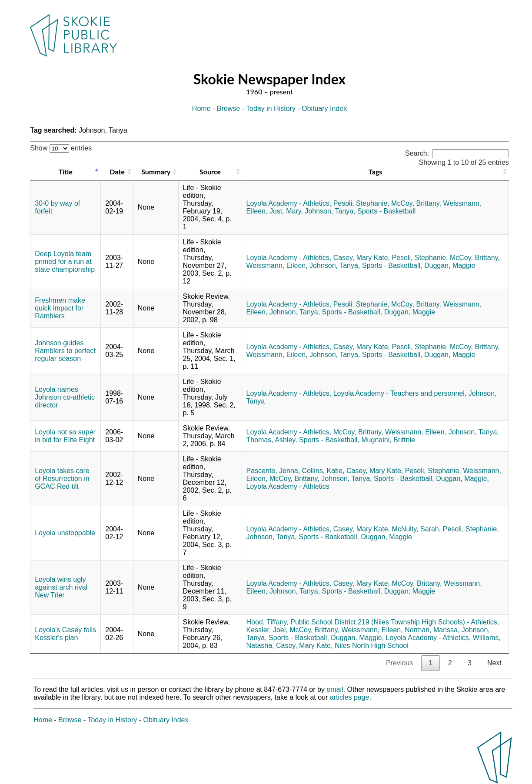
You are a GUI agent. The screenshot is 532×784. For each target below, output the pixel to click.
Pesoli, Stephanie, (361, 203)
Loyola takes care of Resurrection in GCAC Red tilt (62, 479)
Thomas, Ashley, (272, 440)
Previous (399, 663)
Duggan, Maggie (450, 265)
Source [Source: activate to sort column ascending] (210, 172)
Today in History (271, 108)
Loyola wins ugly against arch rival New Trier (61, 587)
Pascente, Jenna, (273, 471)
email (335, 689)
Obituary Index (324, 108)
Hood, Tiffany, (268, 622)
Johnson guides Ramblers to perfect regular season (65, 351)
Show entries (61, 148)
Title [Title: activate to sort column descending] (66, 172)
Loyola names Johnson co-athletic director (65, 397)
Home (201, 108)
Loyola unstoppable (65, 533)
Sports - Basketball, (392, 265)
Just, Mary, (286, 211)
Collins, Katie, (323, 471)
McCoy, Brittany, (416, 203)
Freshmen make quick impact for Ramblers (60, 308)
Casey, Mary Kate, (362, 258)
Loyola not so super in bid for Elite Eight (65, 436)
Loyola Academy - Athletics (288, 486)
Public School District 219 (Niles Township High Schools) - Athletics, (395, 622)
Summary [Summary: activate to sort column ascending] (156, 172)
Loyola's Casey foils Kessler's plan (65, 634)
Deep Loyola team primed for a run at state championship (65, 262)
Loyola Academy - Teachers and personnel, (400, 393)
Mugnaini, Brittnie (388, 440)
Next (494, 663)
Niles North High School (372, 646)
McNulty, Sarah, (417, 529)
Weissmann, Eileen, (277, 265)
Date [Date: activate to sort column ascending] (117, 172)
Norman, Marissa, (432, 630)
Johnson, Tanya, (330, 211)
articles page (350, 697)
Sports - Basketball (386, 211)
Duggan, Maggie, (462, 479)
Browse (228, 108)
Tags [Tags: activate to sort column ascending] (375, 172)
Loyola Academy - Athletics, (289, 203)
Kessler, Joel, (267, 630)
